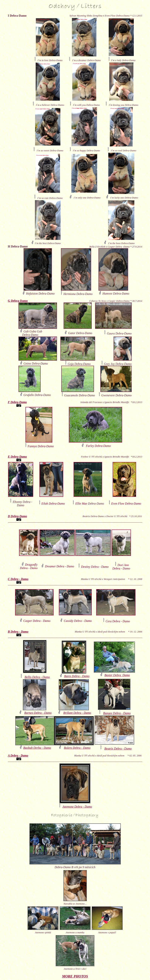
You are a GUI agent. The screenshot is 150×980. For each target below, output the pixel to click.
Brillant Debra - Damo (77, 713)
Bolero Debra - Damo (77, 748)
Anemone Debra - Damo (77, 807)
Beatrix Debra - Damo (118, 749)
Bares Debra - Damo (77, 676)
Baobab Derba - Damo (37, 748)
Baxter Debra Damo (117, 675)
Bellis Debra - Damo (37, 677)
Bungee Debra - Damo (117, 713)
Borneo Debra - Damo (38, 713)
